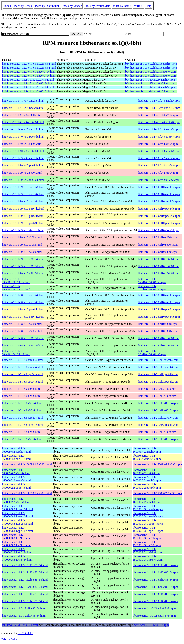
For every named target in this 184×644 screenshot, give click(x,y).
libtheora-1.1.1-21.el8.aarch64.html (22, 418)
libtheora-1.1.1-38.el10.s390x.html (22, 324)
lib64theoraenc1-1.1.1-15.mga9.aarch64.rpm (149, 80)
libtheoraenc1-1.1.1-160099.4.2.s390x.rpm (157, 464)
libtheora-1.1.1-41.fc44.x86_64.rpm (159, 122)
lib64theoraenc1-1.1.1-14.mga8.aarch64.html (28, 87)
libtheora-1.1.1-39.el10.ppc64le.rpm (159, 209)
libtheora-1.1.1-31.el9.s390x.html (21, 389)
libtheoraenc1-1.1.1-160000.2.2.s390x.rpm (157, 493)
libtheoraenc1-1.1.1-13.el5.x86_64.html (25, 580)
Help (149, 6)
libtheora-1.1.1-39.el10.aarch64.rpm (159, 187)
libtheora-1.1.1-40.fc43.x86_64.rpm (159, 151)
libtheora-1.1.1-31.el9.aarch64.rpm (158, 360)
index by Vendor (72, 6)
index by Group (23, 6)
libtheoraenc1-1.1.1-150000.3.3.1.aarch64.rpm (148, 508)
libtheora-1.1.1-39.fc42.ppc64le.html (23, 165)
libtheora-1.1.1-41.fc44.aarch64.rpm (159, 101)
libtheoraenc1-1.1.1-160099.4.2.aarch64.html (16, 450)
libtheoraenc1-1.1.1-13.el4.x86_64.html (25, 594)
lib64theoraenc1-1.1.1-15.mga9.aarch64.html (28, 80)
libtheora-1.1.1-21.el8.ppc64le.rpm (158, 425)
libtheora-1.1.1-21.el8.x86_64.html (22, 439)
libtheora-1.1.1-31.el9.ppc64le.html (22, 374)
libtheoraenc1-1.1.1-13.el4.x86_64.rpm (155, 594)
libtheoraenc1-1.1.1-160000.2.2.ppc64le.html (16, 486)
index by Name (122, 6)
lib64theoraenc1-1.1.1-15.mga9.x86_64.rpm (149, 83)
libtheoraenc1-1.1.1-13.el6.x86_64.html (25, 565)
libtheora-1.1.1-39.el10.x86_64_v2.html (16, 281)
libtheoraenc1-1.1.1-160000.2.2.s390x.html (27, 493)
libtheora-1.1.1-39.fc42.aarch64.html (23, 158)
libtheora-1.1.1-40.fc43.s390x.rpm (158, 144)
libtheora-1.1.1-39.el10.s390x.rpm (158, 237)
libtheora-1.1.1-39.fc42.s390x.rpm (158, 173)
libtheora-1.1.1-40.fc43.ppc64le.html (23, 137)
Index (8, 6)
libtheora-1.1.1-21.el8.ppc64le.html (22, 425)
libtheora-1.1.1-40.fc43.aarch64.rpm (159, 129)
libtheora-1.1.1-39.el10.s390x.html (22, 237)
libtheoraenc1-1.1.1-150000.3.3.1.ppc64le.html (17, 522)
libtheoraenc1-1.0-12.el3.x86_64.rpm (154, 608)
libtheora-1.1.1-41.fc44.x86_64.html (23, 122)
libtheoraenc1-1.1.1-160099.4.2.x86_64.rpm (147, 472)
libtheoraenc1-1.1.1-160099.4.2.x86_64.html (16, 472)
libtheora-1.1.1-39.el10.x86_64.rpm (159, 259)
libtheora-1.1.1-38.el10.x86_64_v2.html (16, 353)
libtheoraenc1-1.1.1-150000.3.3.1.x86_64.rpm (148, 551)
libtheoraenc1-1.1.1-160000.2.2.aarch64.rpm (147, 479)
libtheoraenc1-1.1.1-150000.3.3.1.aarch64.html (17, 508)
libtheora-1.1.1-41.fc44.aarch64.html (23, 101)
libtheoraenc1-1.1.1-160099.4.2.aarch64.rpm (147, 450)
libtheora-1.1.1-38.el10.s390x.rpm (158, 324)
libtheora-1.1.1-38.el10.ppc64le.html (23, 309)
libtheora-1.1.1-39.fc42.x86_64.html (23, 180)
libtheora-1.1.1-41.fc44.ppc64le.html (23, 108)
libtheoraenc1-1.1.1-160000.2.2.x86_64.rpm (147, 500)
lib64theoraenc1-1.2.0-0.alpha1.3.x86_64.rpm (150, 72)
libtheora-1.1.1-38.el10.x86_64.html (23, 338)
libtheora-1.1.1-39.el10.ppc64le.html (23, 209)
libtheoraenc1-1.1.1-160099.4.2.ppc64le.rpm (147, 457)
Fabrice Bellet (10, 639)
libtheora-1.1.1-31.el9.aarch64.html (22, 360)
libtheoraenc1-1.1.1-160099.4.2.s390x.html (27, 464)
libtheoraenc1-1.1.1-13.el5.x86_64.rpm (155, 580)
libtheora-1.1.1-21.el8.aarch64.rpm (158, 418)
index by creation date (97, 6)
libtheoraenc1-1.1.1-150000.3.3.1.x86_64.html (17, 551)
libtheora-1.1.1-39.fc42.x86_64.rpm (159, 180)
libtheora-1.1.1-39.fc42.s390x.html (22, 173)
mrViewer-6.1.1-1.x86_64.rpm (151, 625)
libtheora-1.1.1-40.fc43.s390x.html (22, 144)
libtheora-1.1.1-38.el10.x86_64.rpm (159, 338)
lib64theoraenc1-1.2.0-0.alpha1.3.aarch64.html (29, 64)
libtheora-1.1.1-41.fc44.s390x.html (22, 115)
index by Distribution (47, 6)
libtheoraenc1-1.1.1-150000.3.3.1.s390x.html (16, 536)
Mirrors (138, 6)
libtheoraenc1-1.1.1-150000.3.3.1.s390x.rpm (147, 536)
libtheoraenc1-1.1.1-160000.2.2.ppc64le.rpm (147, 486)
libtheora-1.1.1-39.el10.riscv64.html (23, 230)
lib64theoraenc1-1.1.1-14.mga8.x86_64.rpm (149, 91)
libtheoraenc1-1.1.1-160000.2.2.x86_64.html (16, 500)
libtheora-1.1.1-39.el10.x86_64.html (23, 259)
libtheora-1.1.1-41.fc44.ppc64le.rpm (159, 108)
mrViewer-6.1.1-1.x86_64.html (20, 625)
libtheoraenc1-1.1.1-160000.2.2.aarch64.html (16, 479)
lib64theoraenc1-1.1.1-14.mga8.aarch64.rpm (149, 87)
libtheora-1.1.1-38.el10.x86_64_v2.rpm (152, 353)
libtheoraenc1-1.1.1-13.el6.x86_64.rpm (155, 565)
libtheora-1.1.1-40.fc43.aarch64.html (23, 129)
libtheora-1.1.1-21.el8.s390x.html (21, 432)
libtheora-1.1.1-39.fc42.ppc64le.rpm (159, 165)
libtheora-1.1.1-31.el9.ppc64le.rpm (158, 374)
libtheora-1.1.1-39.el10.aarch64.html (23, 187)
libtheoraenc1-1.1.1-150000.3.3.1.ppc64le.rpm (148, 522)
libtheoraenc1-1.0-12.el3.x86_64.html (24, 608)
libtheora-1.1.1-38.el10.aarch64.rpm (159, 295)
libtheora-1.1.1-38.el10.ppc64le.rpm (159, 309)
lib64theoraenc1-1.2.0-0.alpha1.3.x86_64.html (29, 72)
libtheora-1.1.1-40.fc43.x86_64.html (23, 151)
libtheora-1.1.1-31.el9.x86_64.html (22, 403)
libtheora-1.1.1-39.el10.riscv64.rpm (159, 230)
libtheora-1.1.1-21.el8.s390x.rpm (157, 432)
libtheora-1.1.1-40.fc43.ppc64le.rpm (159, 137)
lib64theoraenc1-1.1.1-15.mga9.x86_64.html (28, 83)
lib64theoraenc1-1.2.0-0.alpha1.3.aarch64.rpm (150, 64)
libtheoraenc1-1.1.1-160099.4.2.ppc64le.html (16, 457)
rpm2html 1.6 (25, 633)
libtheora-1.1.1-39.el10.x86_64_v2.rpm (152, 281)
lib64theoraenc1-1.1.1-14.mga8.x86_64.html (28, 91)
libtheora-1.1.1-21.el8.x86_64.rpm (158, 439)
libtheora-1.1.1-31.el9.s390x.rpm (157, 389)
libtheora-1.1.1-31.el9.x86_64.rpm (158, 403)
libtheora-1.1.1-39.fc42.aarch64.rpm (159, 158)
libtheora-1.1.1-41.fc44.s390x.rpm (158, 115)
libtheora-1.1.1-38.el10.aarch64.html (23, 295)
